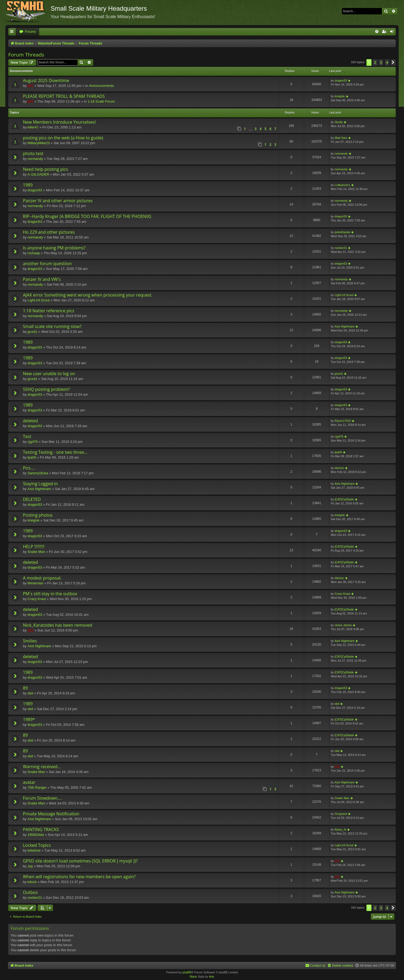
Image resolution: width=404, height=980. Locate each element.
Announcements (101, 86)
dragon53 (341, 80)
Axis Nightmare (345, 326)
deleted (30, 421)
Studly (339, 122)
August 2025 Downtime (46, 80)
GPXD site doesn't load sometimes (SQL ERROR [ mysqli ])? (80, 861)
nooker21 (341, 248)
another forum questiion (47, 264)
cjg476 (32, 442)
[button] (393, 62)
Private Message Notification (51, 814)
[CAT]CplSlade (344, 499)
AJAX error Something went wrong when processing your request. (88, 295)
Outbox (30, 892)
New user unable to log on (49, 374)
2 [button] (375, 62)
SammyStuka (38, 473)
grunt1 (32, 332)
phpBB (187, 972)
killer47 (33, 127)
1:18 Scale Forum (101, 101)
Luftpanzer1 (342, 185)
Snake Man (36, 552)
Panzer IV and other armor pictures (58, 201)
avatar (29, 782)
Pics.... (29, 468)
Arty (212, 977)
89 (25, 688)
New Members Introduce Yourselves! (59, 122)
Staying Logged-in (40, 484)
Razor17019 (343, 421)
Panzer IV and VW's (42, 279)
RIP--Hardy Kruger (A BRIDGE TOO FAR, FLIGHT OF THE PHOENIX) (87, 216)
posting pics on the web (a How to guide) (63, 138)
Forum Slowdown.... (42, 798)
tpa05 (32, 457)
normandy (35, 159)
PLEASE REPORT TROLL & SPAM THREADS (64, 96)
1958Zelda (36, 835)
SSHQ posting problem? (46, 389)
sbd (30, 693)
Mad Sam (341, 138)
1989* (29, 719)
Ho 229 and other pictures (49, 232)
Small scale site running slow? (52, 326)
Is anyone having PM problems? (54, 248)
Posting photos (38, 515)
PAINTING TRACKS (41, 829)
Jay (30, 866)
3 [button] (381, 62)
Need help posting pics (45, 169)
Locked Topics (37, 845)
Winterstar (35, 583)
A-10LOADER (38, 174)
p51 (30, 86)
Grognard (341, 814)
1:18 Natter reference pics (49, 311)
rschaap (34, 253)
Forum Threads (26, 55)
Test (27, 436)
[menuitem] (27, 32)
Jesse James (343, 625)
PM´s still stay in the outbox (50, 594)
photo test (33, 153)
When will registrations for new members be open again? (79, 877)
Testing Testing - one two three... (55, 452)
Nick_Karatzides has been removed (58, 625)
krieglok (340, 96)
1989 (28, 185)
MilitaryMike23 (38, 143)
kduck (32, 882)
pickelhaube (343, 232)
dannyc (339, 468)
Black (193, 977)
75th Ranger (37, 787)
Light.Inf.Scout (38, 300)
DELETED (32, 499)
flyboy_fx (340, 829)
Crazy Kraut (37, 599)
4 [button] (387, 62)
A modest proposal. (42, 578)
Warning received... (42, 767)
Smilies (30, 641)
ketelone (34, 850)
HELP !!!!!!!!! (34, 546)
